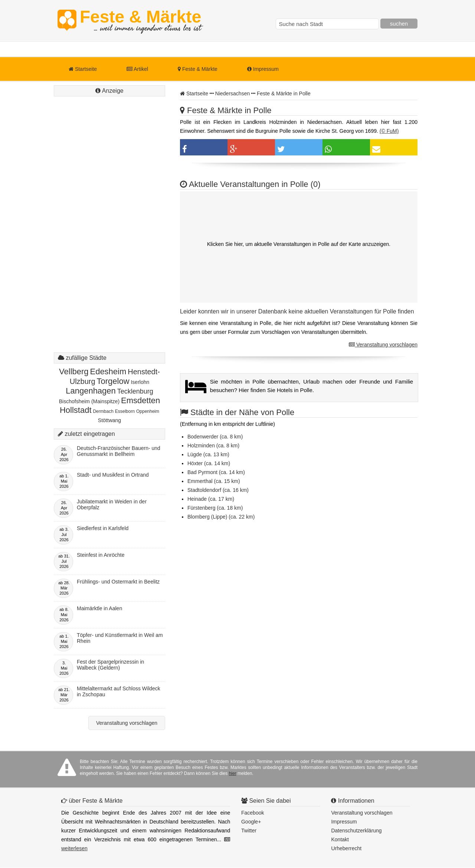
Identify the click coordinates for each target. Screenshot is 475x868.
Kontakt (340, 839)
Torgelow (113, 381)
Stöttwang (109, 420)
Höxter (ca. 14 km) (209, 463)
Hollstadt (76, 410)
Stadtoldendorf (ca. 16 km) (218, 490)
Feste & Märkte (140, 20)
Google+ (251, 822)
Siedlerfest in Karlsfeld (103, 528)
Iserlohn (140, 382)
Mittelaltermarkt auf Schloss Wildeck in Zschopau (119, 691)
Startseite (83, 69)
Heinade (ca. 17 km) (211, 499)
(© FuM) (389, 131)
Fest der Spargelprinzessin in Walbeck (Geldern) (110, 665)
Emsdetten (140, 400)
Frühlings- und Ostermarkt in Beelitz (118, 582)
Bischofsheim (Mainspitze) (89, 401)
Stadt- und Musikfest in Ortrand (113, 475)
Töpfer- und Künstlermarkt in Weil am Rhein (120, 638)
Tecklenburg (135, 391)
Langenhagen (91, 391)
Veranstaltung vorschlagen (383, 345)
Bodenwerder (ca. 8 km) (215, 437)
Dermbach (103, 411)
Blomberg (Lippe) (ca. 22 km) (221, 517)
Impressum (263, 69)
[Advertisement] (109, 232)
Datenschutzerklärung (356, 831)
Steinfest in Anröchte (101, 555)
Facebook (253, 813)
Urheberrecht (346, 848)
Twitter (249, 831)
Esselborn (125, 411)
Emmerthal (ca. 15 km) (214, 481)
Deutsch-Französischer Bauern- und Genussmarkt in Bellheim (119, 451)
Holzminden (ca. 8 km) (213, 445)
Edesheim (108, 371)
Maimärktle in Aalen (99, 608)
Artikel (137, 69)
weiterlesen (74, 848)
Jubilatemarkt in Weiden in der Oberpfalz (112, 504)
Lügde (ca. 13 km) (208, 454)
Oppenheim (148, 411)
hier (233, 773)
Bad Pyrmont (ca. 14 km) (216, 472)
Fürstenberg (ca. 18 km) (215, 508)
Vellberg (74, 371)
